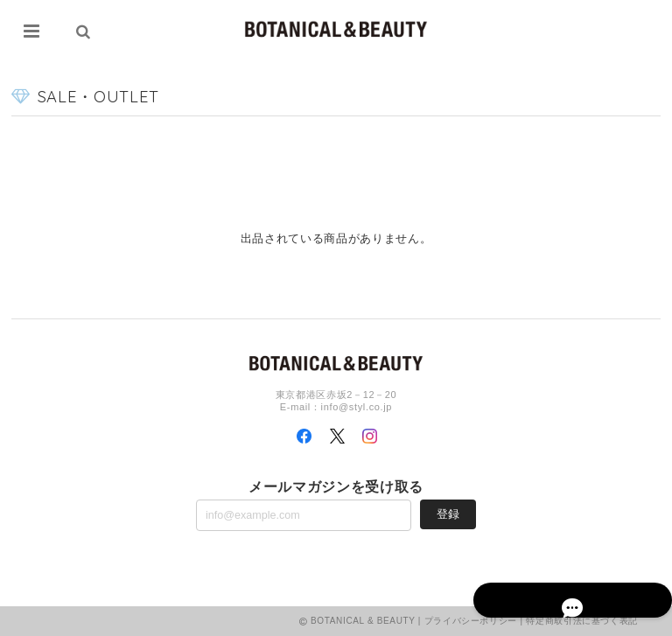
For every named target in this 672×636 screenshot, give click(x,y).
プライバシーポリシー (471, 621)
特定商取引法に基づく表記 (582, 621)
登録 (448, 514)
